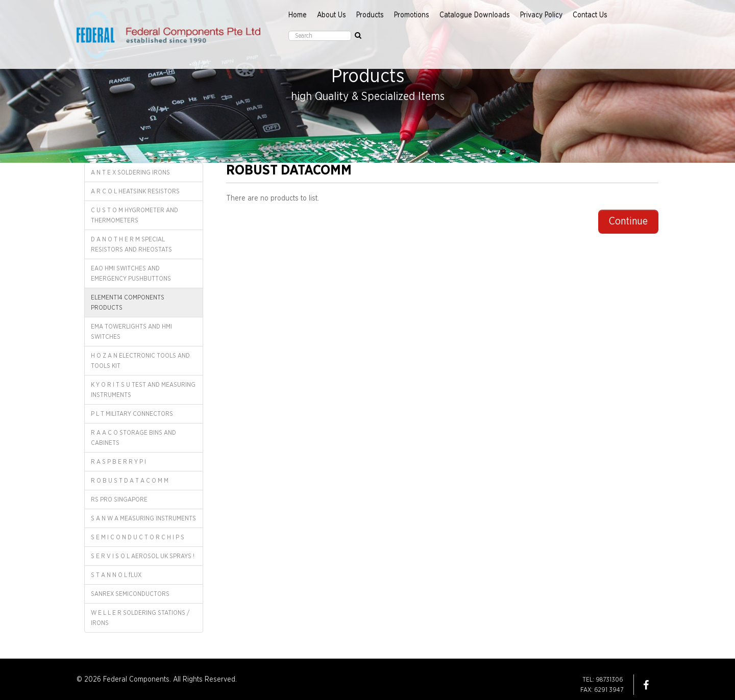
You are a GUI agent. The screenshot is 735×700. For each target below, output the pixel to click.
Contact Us (590, 15)
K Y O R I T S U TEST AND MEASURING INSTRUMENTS (143, 390)
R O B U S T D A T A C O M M (130, 481)
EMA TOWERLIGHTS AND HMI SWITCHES (131, 332)
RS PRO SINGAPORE (119, 499)
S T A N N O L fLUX (116, 575)
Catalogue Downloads (475, 15)
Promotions (412, 15)
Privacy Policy (541, 15)
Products (370, 15)
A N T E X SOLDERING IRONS (130, 172)
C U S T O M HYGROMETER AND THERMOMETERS (134, 215)
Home (298, 15)
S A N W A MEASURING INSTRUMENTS (143, 518)
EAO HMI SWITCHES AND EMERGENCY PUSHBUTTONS (131, 273)
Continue (628, 221)
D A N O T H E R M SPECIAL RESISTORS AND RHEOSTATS (131, 244)
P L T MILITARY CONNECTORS (132, 414)
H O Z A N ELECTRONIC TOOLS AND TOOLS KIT (140, 361)
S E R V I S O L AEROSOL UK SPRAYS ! (143, 556)
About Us (332, 15)
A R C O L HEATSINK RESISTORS (135, 191)
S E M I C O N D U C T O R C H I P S (138, 537)
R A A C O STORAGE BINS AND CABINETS (133, 438)
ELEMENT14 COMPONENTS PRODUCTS (128, 303)
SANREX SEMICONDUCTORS (130, 594)
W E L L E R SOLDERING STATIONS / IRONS (140, 618)
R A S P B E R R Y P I (118, 462)
